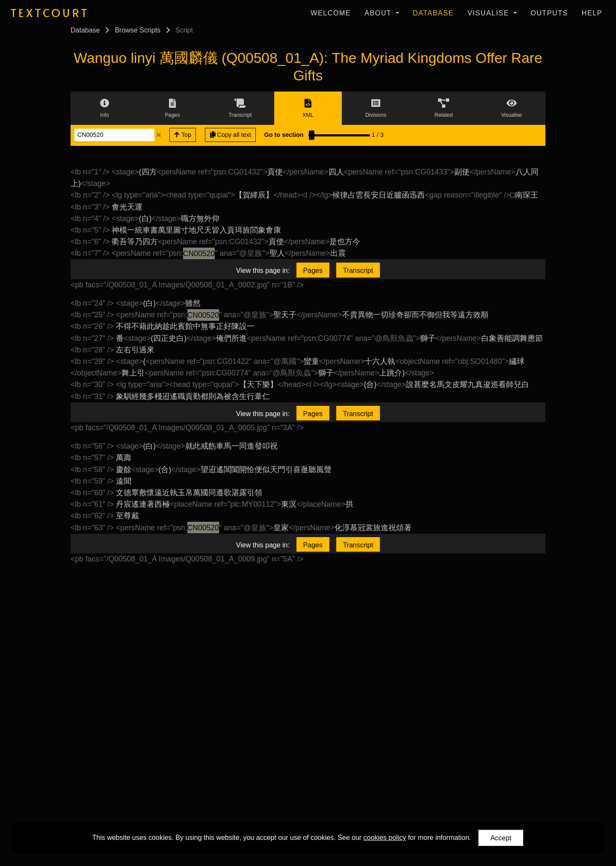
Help (592, 13)
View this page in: (263, 270)
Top (183, 135)
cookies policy (385, 838)
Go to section (284, 135)
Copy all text (231, 135)
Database (433, 13)
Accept (501, 838)
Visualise (490, 13)
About (379, 13)
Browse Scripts (138, 30)
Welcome (331, 13)
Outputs (549, 13)
